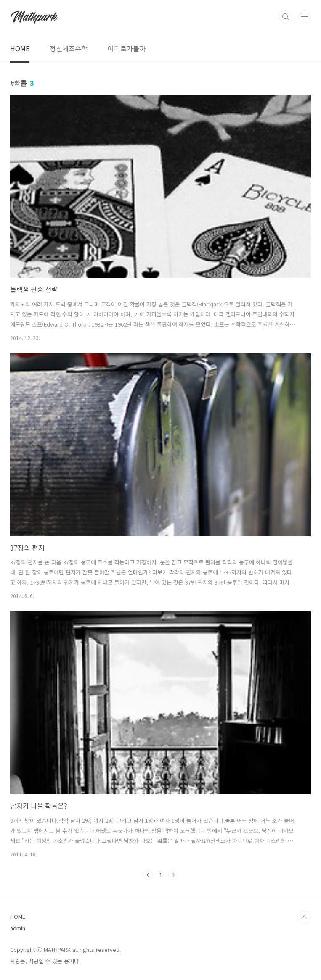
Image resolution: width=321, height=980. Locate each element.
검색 (286, 17)
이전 (148, 875)
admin (18, 928)
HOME (20, 48)
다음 (173, 875)
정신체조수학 (69, 48)
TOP (304, 917)
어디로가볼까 (127, 48)
